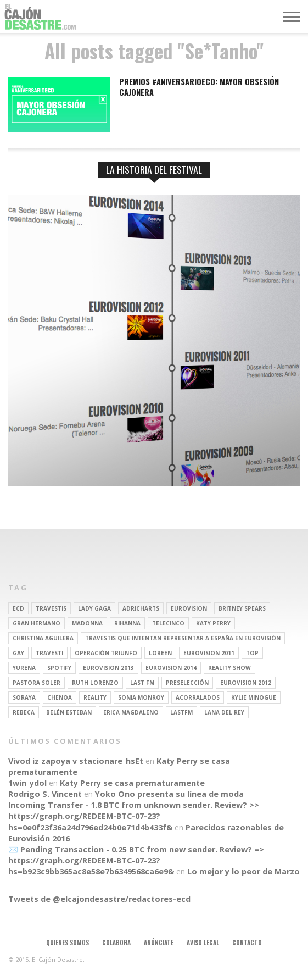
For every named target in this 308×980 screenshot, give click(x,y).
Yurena (24, 668)
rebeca (24, 712)
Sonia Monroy (141, 697)
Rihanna (127, 623)
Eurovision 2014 (171, 668)
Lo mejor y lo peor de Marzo (243, 871)
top (252, 653)
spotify (59, 668)
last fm (142, 683)
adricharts (141, 608)
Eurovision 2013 (108, 668)
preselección (187, 683)
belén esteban (69, 712)
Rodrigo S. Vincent (45, 794)
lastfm (181, 712)
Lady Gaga (94, 608)
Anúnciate (159, 943)
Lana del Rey (224, 712)
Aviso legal (203, 943)
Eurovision (189, 608)
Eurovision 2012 (246, 683)
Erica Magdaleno (131, 712)
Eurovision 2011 (209, 653)
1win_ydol (27, 783)
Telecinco (168, 623)
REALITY (95, 697)
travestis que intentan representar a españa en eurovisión (183, 638)
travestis (51, 608)
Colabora (116, 943)
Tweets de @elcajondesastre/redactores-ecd (99, 899)
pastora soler (37, 683)
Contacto (247, 943)
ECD (18, 608)
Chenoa (60, 697)
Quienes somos (68, 943)
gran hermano (37, 623)
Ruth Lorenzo (95, 683)
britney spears (242, 608)
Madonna (87, 623)
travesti (49, 653)
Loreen (160, 653)
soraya (24, 697)
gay (18, 653)
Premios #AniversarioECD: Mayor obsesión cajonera (199, 87)
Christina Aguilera (43, 638)
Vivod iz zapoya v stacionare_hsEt (76, 761)
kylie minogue (254, 697)
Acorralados (198, 697)
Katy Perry (213, 623)
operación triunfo (106, 653)
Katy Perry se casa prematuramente (132, 783)
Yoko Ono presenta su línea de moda (169, 794)
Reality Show (229, 668)
